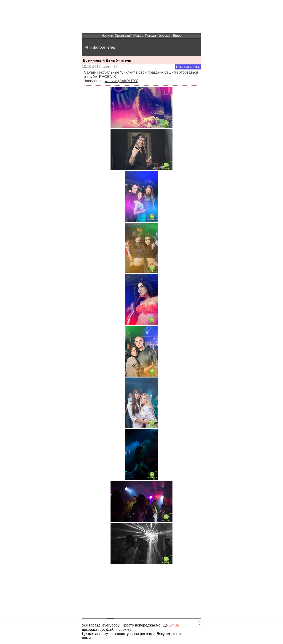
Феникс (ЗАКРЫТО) (121, 81)
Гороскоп (164, 36)
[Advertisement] (142, 591)
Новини (107, 36)
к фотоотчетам (100, 47)
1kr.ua (174, 625)
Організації (123, 36)
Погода (150, 36)
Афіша (138, 36)
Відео (177, 36)
